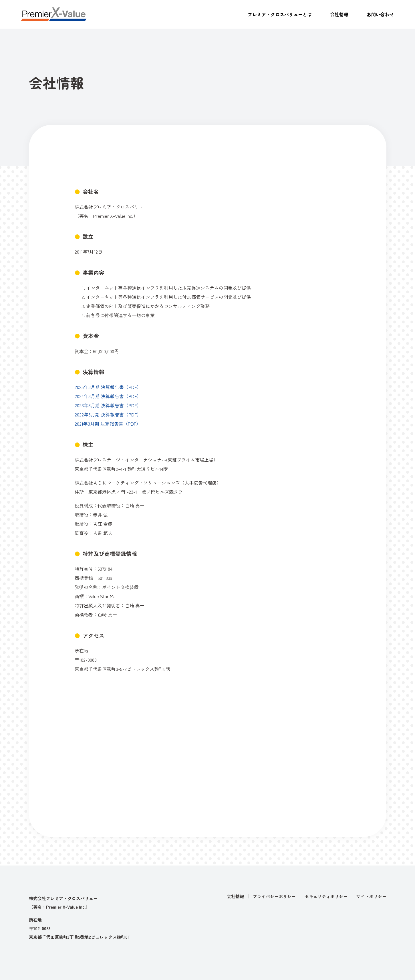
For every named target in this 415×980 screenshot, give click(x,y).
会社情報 (339, 14)
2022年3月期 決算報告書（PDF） (108, 414)
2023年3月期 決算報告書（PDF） (108, 405)
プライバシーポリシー (274, 896)
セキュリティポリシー (326, 896)
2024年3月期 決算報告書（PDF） (108, 396)
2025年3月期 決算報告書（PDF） (108, 387)
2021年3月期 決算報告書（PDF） (108, 424)
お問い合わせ (380, 14)
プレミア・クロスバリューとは (280, 14)
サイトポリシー (371, 896)
